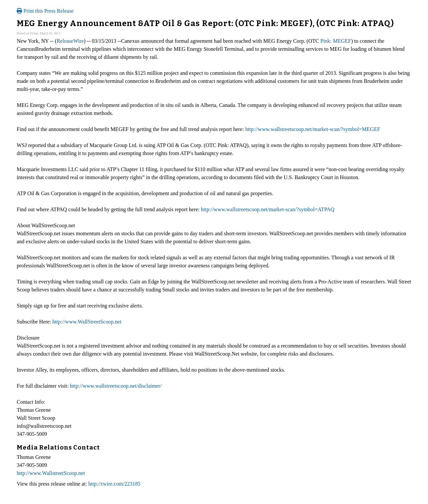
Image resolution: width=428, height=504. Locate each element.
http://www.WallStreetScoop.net (87, 322)
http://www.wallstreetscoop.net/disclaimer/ (116, 386)
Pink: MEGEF (336, 41)
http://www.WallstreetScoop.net (51, 473)
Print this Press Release (45, 11)
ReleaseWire (70, 41)
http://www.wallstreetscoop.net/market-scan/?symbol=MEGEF (312, 129)
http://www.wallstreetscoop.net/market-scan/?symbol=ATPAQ (268, 209)
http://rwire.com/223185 (114, 484)
